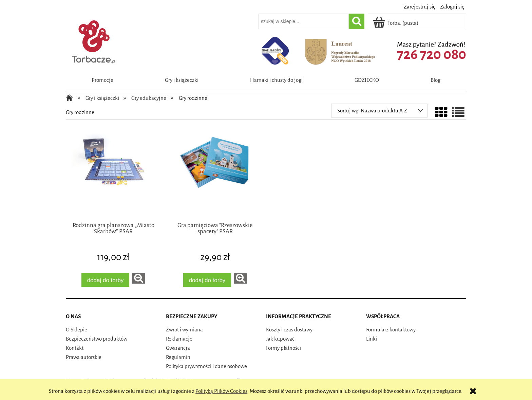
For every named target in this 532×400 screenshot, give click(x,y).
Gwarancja (178, 348)
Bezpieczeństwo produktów (97, 339)
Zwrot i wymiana (184, 330)
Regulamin (178, 357)
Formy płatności (283, 348)
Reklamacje (179, 339)
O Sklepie (77, 330)
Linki (372, 339)
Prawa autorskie (84, 357)
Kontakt (75, 348)
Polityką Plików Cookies (221, 391)
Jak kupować (280, 339)
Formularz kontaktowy (391, 330)
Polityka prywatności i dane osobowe (206, 366)
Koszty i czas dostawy (289, 330)
